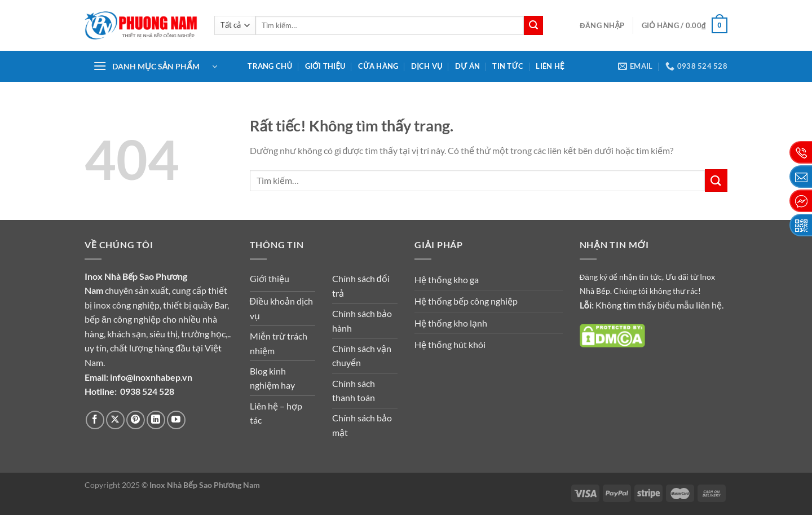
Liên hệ (550, 66)
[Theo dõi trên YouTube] (176, 420)
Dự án (467, 66)
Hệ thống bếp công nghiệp (466, 301)
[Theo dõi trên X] (115, 420)
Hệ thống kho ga (447, 279)
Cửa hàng (378, 66)
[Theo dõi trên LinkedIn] (156, 420)
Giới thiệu (325, 66)
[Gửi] (533, 25)
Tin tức (508, 66)
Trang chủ (270, 66)
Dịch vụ (427, 66)
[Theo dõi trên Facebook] (95, 420)
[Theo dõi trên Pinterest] (136, 420)
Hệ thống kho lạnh (451, 323)
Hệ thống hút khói (450, 344)
